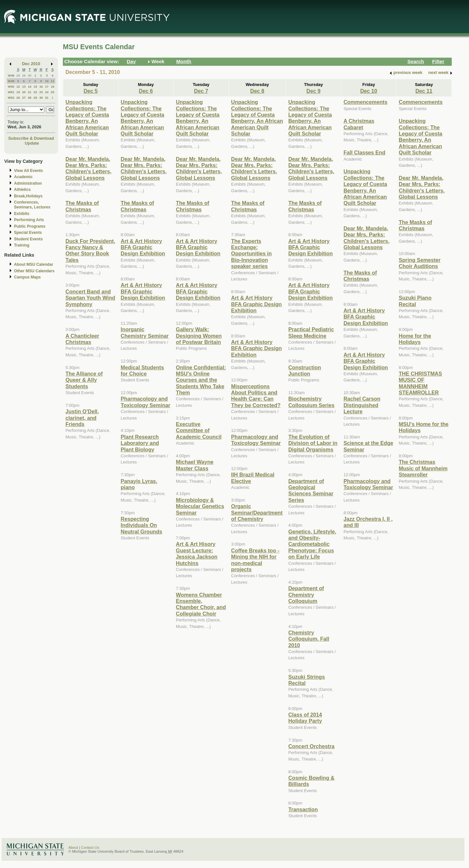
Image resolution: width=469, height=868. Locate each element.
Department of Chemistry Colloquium (306, 595)
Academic (23, 177)
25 (53, 92)
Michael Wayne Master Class (195, 465)
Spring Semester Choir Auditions (419, 263)
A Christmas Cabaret (359, 124)
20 (24, 92)
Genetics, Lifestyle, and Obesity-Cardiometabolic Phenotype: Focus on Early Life (312, 544)
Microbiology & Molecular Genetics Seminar (200, 506)
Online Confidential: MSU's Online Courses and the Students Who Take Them (201, 380)
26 (18, 98)
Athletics (22, 190)
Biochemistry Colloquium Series (311, 402)
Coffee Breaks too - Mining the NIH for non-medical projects (255, 560)
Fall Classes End (364, 152)
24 (47, 92)
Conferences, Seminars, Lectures (32, 205)
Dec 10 (369, 91)
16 (41, 86)
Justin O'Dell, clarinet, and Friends (82, 418)
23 (41, 92)
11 (53, 81)
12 (18, 86)
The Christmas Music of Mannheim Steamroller (423, 468)
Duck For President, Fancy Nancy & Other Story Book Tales (90, 250)
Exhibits (22, 214)
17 (47, 86)
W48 (11, 75)
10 (47, 81)
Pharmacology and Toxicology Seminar (146, 402)
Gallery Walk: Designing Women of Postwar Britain (199, 336)
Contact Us (90, 847)
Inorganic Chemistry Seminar (145, 332)
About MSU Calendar (34, 264)
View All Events (28, 171)
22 (35, 92)
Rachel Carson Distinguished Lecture (362, 405)
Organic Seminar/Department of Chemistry (257, 512)
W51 (11, 92)
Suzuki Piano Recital (415, 301)
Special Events (28, 233)
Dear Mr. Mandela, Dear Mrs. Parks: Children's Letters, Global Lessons (88, 168)
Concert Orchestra (311, 746)
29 (24, 75)
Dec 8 (257, 91)
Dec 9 (313, 91)
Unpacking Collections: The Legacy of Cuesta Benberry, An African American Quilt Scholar (87, 118)
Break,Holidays (28, 196)
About (73, 847)
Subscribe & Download (31, 138)
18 (53, 86)
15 (35, 86)
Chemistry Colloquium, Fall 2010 (309, 639)
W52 (11, 98)
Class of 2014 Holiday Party (305, 718)
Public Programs (30, 226)
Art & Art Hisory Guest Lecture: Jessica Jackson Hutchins (197, 553)
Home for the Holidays (415, 339)
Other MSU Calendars (34, 271)
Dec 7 (201, 91)
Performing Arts (29, 220)
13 (24, 86)
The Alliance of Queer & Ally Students (84, 380)
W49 (11, 81)
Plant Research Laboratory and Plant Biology (140, 443)
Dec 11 (424, 91)
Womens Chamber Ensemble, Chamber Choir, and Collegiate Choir (201, 604)
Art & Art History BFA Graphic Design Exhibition (143, 247)
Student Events (28, 239)
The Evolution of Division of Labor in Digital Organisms (313, 443)
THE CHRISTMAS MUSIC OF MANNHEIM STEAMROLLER (420, 383)
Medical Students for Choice (142, 370)
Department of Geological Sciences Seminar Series (311, 491)
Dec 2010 (31, 64)
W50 (11, 86)
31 (47, 98)
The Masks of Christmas (82, 206)
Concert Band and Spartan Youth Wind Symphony (90, 298)
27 (24, 98)
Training (22, 245)
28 (18, 75)
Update (32, 143)
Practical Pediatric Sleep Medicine (311, 332)
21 (29, 92)
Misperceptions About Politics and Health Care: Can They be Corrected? (256, 396)
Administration (28, 183)
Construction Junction (305, 370)
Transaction (303, 809)
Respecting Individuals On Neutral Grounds (142, 525)
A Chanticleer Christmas (82, 339)
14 (29, 86)
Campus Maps (27, 277)
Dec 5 (91, 91)
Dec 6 (146, 91)
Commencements (366, 102)
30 (29, 75)
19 (18, 92)
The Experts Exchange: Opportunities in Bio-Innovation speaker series (252, 254)
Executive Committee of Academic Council (199, 430)
